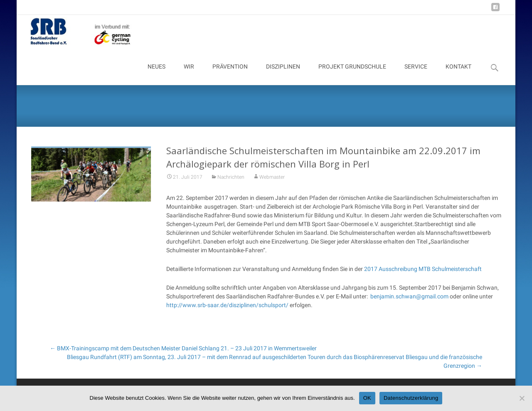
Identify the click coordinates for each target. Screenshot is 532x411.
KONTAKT (458, 74)
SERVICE (416, 74)
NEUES (156, 74)
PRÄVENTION (230, 74)
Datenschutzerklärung (411, 398)
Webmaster (272, 182)
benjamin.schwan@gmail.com (409, 302)
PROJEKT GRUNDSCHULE (352, 74)
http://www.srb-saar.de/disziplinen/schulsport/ (227, 310)
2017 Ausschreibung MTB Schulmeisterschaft (423, 274)
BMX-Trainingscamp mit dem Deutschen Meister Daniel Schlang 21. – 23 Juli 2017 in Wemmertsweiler (183, 348)
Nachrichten (231, 182)
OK (367, 398)
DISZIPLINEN (283, 74)
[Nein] (522, 398)
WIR (189, 74)
